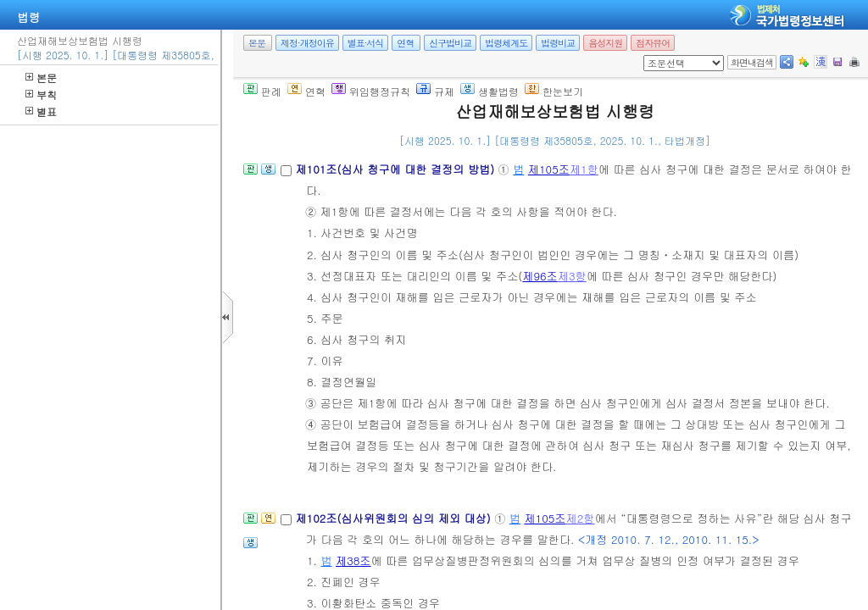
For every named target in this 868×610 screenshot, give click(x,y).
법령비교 (558, 43)
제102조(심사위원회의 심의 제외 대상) (395, 518)
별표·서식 (366, 43)
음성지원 (605, 43)
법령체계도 (506, 43)
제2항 (581, 518)
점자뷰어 (653, 43)
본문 (41, 78)
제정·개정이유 (307, 43)
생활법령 (490, 91)
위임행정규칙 (371, 91)
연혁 (405, 43)
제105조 (549, 169)
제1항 (584, 169)
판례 (262, 91)
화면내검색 (752, 62)
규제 (435, 91)
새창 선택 (649, 55)
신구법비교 (450, 43)
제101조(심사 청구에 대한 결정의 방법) (396, 169)
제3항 (572, 276)
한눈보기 (554, 91)
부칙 (41, 94)
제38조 (353, 560)
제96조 (540, 276)
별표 (41, 111)
